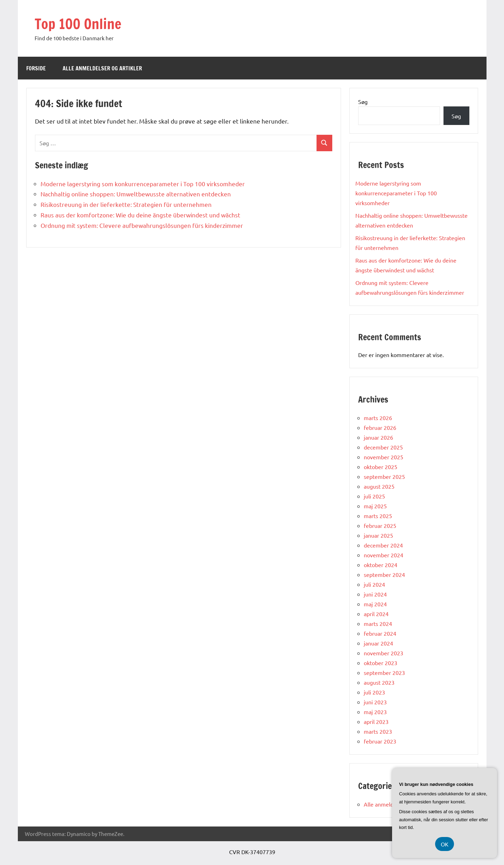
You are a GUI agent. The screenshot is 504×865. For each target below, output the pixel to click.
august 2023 (379, 682)
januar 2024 (378, 643)
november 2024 (384, 555)
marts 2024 (378, 623)
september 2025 (384, 476)
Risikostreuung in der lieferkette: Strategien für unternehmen (126, 204)
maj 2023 (375, 712)
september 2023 (384, 672)
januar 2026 (378, 437)
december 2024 (383, 545)
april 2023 (376, 721)
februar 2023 (380, 741)
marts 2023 (378, 731)
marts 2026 (378, 418)
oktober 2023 (381, 663)
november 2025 (384, 457)
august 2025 (379, 486)
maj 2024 (375, 604)
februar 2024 (380, 633)
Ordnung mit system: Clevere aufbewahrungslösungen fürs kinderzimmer (142, 225)
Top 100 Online (78, 24)
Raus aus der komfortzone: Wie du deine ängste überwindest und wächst (140, 215)
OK (445, 844)
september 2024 (384, 574)
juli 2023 (374, 692)
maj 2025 (375, 506)
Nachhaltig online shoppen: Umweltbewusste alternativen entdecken (136, 194)
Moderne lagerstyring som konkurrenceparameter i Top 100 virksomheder (143, 184)
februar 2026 (380, 427)
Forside (36, 68)
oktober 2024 (381, 565)
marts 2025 (378, 516)
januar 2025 (378, 535)
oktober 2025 (381, 467)
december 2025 (383, 447)
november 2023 (384, 653)
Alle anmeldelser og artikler (102, 68)
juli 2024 (374, 584)
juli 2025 (374, 496)
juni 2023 (375, 702)
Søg (363, 102)
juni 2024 (375, 594)
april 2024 (376, 614)
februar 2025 (380, 525)
